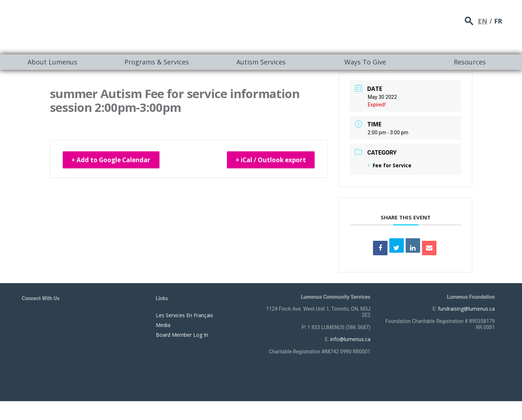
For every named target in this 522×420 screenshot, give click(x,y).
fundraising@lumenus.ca (466, 309)
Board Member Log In (182, 335)
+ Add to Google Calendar (115, 160)
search (469, 20)
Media (163, 325)
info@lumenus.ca (350, 339)
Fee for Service (390, 165)
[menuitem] (52, 62)
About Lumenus (52, 62)
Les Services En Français (185, 315)
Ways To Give (365, 62)
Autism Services (261, 62)
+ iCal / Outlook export (267, 160)
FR (498, 20)
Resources (470, 62)
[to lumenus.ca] (98, 26)
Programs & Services (157, 62)
